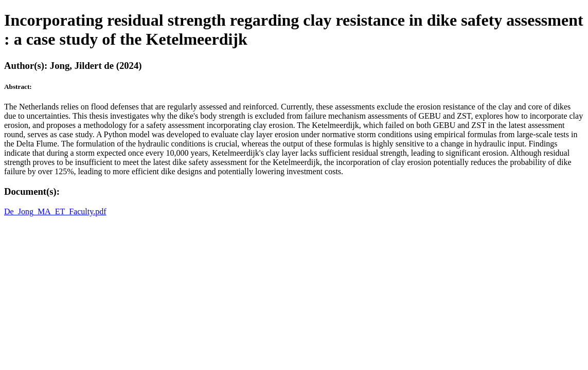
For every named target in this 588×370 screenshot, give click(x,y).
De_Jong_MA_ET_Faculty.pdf (55, 211)
